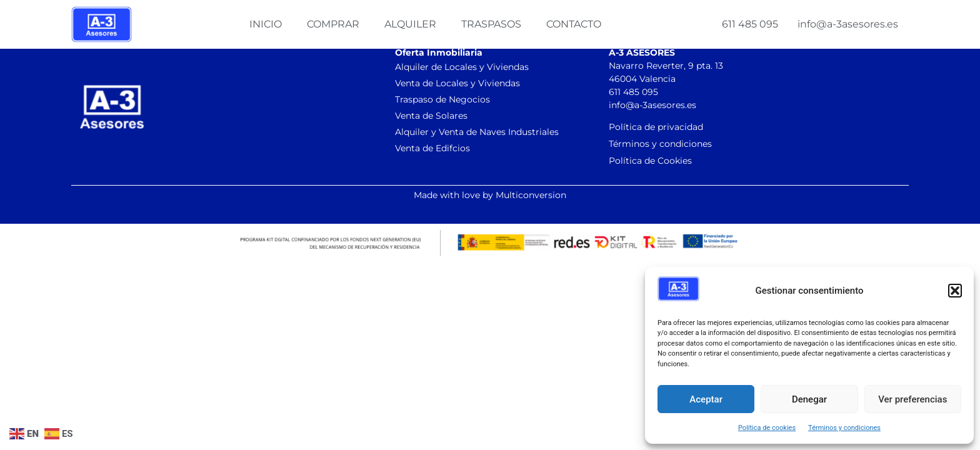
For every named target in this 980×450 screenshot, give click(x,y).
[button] (955, 291)
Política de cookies (767, 428)
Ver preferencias (912, 399)
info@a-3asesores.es (848, 24)
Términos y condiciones (844, 428)
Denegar (809, 399)
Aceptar (706, 399)
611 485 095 (750, 24)
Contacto (574, 24)
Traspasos (491, 24)
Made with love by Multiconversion (490, 195)
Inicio (266, 24)
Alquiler (410, 24)
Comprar (333, 24)
